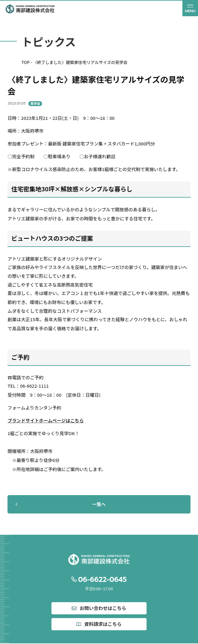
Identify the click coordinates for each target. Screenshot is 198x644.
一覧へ (60, 504)
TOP (26, 62)
